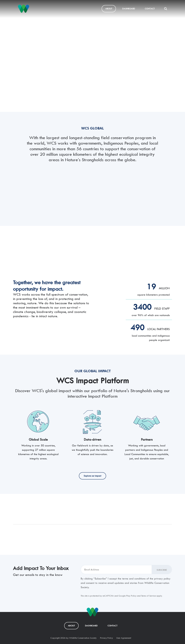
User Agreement (124, 638)
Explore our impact (27, 92)
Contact (150, 9)
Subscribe (162, 570)
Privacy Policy (106, 638)
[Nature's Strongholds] (24, 9)
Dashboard (129, 9)
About (109, 9)
